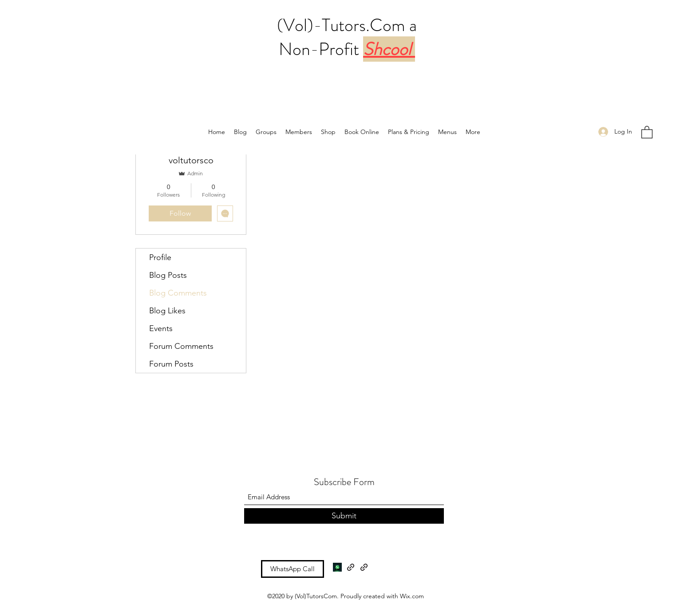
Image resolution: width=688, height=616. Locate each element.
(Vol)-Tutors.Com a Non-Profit (347, 37)
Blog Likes (167, 311)
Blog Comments (178, 293)
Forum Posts (171, 364)
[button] (647, 132)
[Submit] (344, 516)
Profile (160, 257)
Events (161, 328)
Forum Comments (181, 346)
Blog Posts (168, 275)
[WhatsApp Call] (293, 569)
